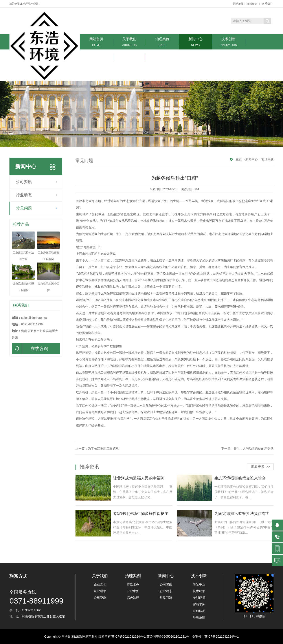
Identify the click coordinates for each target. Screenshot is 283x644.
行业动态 (24, 195)
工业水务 (133, 591)
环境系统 (199, 617)
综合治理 (133, 598)
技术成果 (199, 591)
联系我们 (267, 4)
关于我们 (129, 42)
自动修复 (199, 611)
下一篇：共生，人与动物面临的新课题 (247, 449)
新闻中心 (195, 42)
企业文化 (100, 584)
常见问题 (24, 208)
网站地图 (238, 4)
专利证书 (199, 598)
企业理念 (100, 591)
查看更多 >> (260, 467)
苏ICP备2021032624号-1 (129, 637)
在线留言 (252, 4)
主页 (239, 159)
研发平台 (199, 584)
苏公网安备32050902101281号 (168, 637)
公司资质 (100, 598)
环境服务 (96, 57)
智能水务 (199, 604)
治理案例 (162, 42)
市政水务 (133, 584)
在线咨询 (30, 348)
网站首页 (96, 42)
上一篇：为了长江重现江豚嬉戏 (97, 449)
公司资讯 (24, 182)
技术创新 (228, 42)
